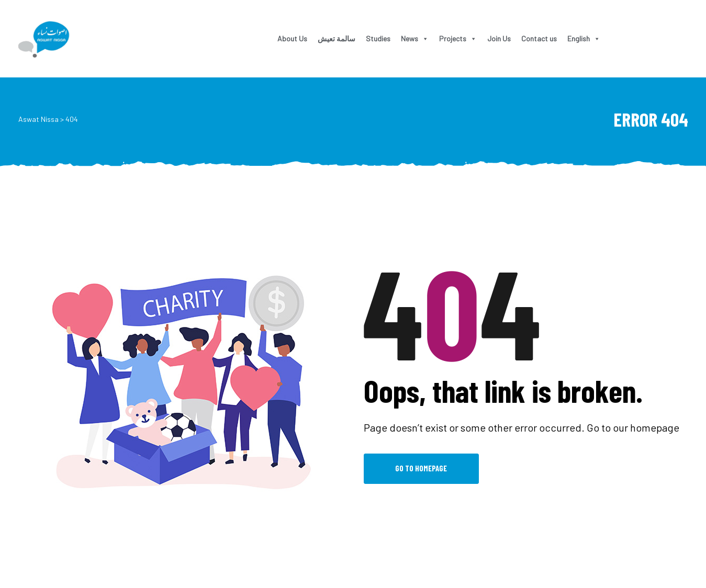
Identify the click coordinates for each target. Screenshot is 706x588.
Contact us (539, 38)
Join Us (499, 38)
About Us (292, 38)
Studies (378, 38)
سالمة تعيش (337, 38)
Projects (458, 38)
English (584, 38)
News (415, 38)
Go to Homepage (421, 468)
